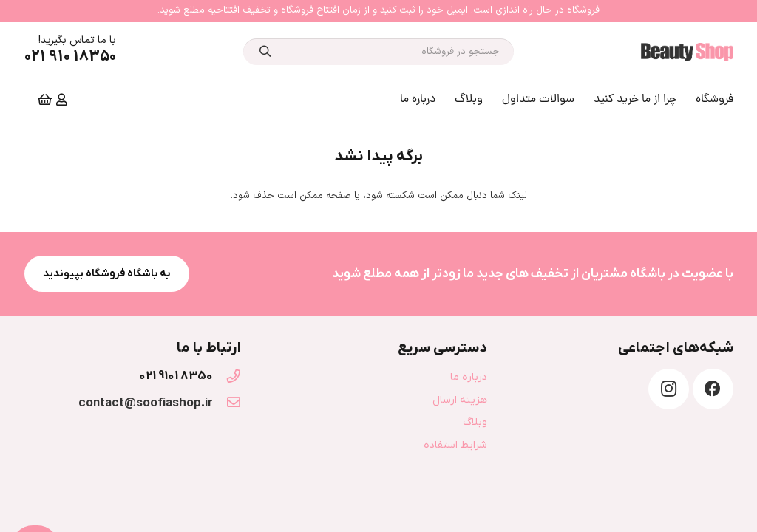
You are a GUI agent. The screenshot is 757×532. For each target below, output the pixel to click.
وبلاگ (475, 422)
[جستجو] (265, 51)
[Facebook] (713, 389)
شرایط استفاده (455, 445)
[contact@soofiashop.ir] (227, 403)
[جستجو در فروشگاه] (378, 52)
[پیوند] (687, 52)
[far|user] (60, 99)
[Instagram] (669, 389)
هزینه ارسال (460, 400)
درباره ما (469, 377)
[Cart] (45, 100)
